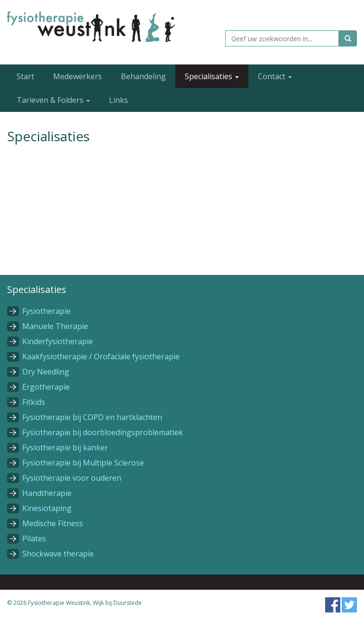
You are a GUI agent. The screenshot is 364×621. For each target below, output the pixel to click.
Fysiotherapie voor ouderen (72, 478)
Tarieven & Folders (53, 100)
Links (118, 100)
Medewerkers (77, 76)
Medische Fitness (53, 523)
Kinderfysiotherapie (58, 341)
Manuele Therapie (55, 326)
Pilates (34, 539)
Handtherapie (47, 493)
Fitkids (34, 402)
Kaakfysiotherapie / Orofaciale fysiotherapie (101, 356)
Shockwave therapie (58, 554)
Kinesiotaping (47, 508)
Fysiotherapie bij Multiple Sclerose (83, 463)
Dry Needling (46, 372)
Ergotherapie (46, 387)
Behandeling (143, 76)
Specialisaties (212, 76)
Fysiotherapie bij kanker (65, 447)
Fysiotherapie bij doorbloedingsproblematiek (103, 432)
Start (25, 76)
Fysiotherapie (46, 311)
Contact (275, 76)
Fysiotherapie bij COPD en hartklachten (92, 417)
